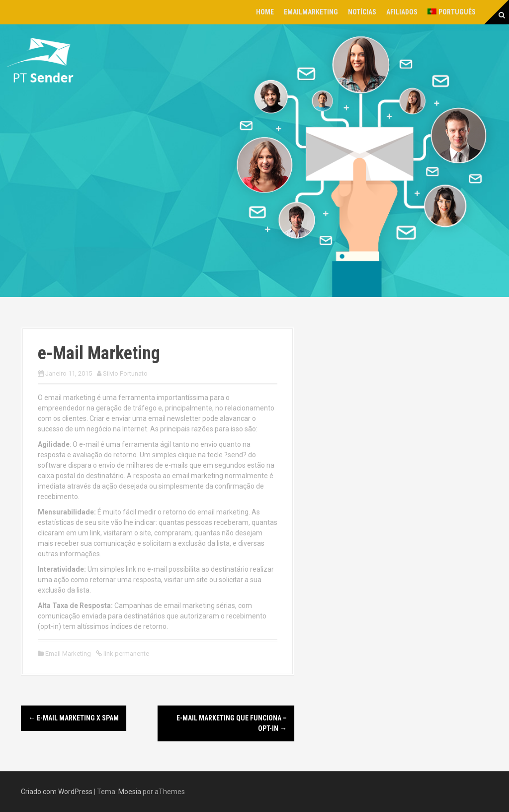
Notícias (362, 12)
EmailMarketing (311, 12)
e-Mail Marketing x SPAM (74, 718)
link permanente (126, 654)
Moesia (130, 792)
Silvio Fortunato (125, 373)
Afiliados (402, 12)
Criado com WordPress (57, 792)
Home (265, 12)
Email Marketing (68, 654)
